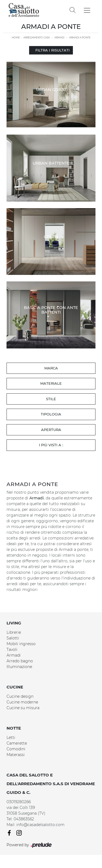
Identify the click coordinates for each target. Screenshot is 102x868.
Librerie (14, 632)
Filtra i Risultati (51, 50)
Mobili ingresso (21, 644)
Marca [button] (51, 368)
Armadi (59, 37)
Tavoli (12, 650)
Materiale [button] (51, 383)
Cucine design (20, 696)
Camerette (17, 743)
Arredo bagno (20, 661)
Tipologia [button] (51, 414)
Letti (11, 738)
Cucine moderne (22, 702)
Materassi (16, 755)
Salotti (13, 638)
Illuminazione (19, 667)
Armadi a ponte (80, 37)
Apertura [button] (51, 430)
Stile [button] (51, 399)
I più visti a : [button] (51, 445)
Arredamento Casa (37, 37)
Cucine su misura (23, 708)
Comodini (16, 749)
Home (16, 37)
